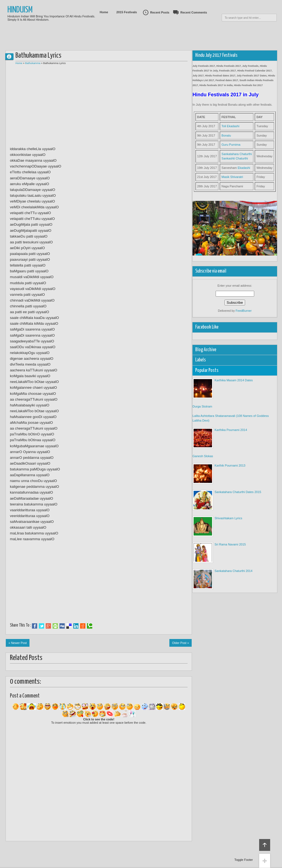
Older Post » (181, 643)
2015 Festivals (127, 12)
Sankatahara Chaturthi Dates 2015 (238, 492)
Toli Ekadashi (230, 126)
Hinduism (20, 10)
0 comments (12, 55)
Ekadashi (244, 168)
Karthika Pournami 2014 (231, 430)
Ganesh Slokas (203, 456)
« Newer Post (18, 643)
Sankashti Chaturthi (235, 158)
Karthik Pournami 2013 (230, 465)
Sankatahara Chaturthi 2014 (234, 571)
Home (104, 12)
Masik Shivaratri (232, 177)
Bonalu (226, 135)
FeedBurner (244, 311)
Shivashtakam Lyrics (228, 518)
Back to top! (265, 845)
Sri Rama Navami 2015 (230, 544)
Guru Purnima (231, 145)
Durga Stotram (202, 406)
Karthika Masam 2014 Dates (234, 380)
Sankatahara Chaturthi (237, 154)
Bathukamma (33, 63)
